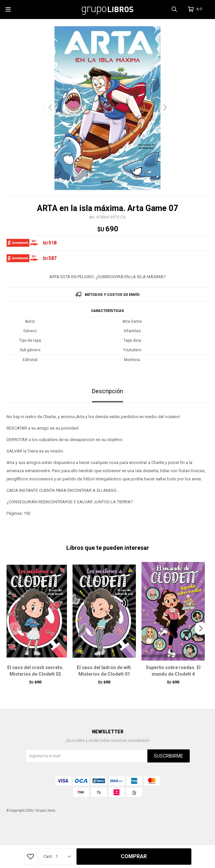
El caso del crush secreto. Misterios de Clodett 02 (35, 671)
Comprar (134, 856)
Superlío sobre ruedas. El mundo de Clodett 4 (173, 671)
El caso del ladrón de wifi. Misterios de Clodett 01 (104, 671)
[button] (165, 107)
